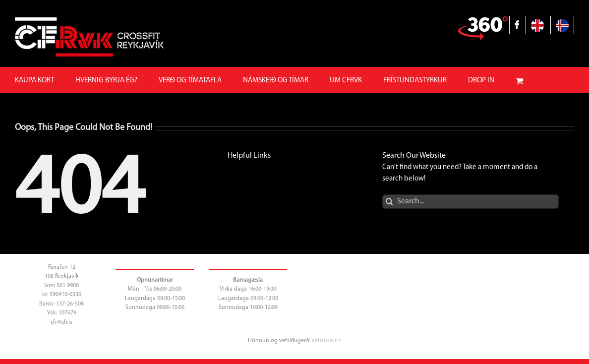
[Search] (389, 202)
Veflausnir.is (326, 341)
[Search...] (471, 202)
